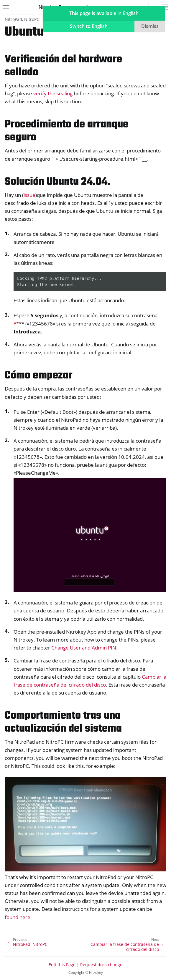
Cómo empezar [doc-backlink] (38, 376)
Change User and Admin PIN (84, 648)
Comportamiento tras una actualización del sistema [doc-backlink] (63, 722)
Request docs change (101, 965)
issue (29, 195)
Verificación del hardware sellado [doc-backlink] (63, 66)
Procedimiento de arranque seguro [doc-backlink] (67, 131)
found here (18, 917)
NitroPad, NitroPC (22, 19)
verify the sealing (53, 93)
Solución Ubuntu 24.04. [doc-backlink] (57, 182)
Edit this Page (62, 965)
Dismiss (150, 26)
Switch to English (89, 26)
